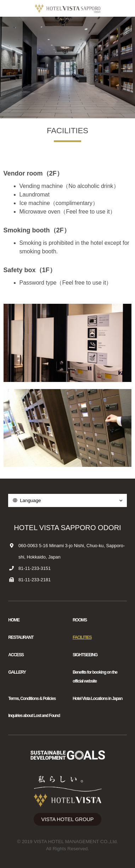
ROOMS (80, 620)
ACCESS (16, 655)
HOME (14, 620)
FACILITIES (82, 637)
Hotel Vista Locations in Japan (97, 699)
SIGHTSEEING (85, 655)
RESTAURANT (21, 637)
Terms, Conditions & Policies (32, 699)
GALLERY (17, 672)
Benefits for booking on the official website (95, 676)
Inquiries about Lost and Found (34, 716)
